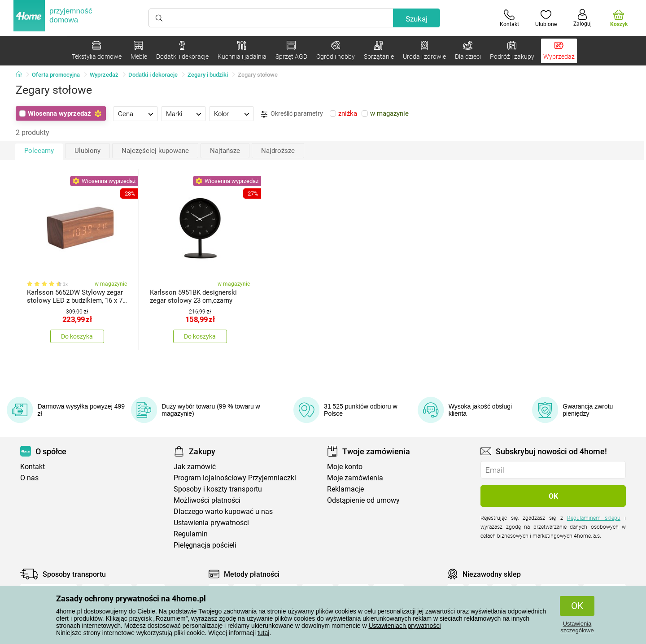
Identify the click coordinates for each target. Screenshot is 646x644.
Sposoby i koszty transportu (218, 489)
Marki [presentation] (174, 114)
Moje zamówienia (355, 478)
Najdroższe (278, 151)
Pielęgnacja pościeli (205, 545)
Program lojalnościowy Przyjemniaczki (235, 478)
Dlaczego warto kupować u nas (223, 511)
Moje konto (345, 467)
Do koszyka (77, 336)
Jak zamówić (195, 467)
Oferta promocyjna (56, 75)
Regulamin (191, 534)
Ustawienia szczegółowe (577, 627)
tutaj (263, 633)
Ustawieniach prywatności (404, 626)
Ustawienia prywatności (211, 523)
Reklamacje (345, 489)
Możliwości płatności (207, 500)
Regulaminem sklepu (594, 518)
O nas (29, 478)
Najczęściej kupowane (155, 151)
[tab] (135, 113)
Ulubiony (87, 151)
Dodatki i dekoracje (153, 75)
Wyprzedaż (104, 75)
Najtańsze (225, 151)
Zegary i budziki (208, 75)
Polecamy (39, 151)
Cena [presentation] (126, 114)
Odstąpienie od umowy (363, 500)
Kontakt (33, 467)
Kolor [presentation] (221, 114)
